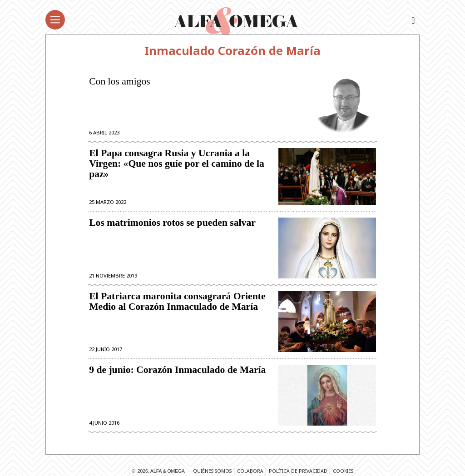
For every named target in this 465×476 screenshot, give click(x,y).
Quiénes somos (212, 471)
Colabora (250, 471)
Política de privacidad (298, 471)
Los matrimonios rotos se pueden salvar (172, 223)
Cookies (343, 471)
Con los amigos (120, 82)
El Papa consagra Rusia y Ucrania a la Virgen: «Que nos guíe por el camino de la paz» (177, 164)
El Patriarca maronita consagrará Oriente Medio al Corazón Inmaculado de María (177, 302)
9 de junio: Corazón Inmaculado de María (177, 370)
